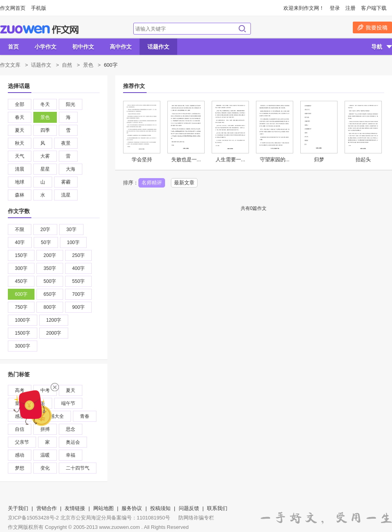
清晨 (20, 169)
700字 (78, 294)
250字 (78, 255)
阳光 (71, 104)
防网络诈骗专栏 (196, 518)
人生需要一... (230, 159)
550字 (78, 281)
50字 (46, 242)
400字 (78, 268)
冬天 (45, 104)
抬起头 (363, 159)
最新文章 (184, 183)
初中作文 (83, 47)
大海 (71, 169)
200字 (50, 255)
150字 (21, 255)
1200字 (54, 320)
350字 (50, 268)
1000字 (23, 320)
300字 (21, 268)
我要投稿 (372, 27)
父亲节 (22, 442)
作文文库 (10, 65)
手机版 (39, 8)
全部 (20, 104)
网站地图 (103, 508)
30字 (71, 230)
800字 (50, 307)
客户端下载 (374, 8)
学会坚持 (142, 159)
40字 (20, 242)
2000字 (54, 333)
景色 (88, 65)
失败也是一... (186, 159)
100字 (73, 242)
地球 (20, 182)
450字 (21, 281)
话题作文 (158, 47)
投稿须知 (160, 508)
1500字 (23, 333)
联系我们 (217, 508)
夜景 (66, 143)
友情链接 (75, 508)
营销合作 (47, 508)
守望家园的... (275, 159)
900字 (78, 307)
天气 (20, 156)
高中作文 (121, 47)
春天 (20, 117)
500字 (50, 281)
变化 (45, 468)
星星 (45, 169)
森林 (20, 195)
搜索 (242, 29)
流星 (66, 195)
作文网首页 (13, 8)
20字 (45, 230)
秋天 (20, 143)
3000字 (23, 346)
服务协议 (132, 508)
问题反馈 (189, 508)
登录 (335, 8)
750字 (21, 307)
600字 (21, 294)
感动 (20, 455)
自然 (67, 65)
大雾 (45, 156)
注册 (350, 8)
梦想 (20, 468)
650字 (50, 294)
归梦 (319, 159)
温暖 (45, 455)
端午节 (68, 403)
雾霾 (66, 182)
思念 (71, 429)
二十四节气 (78, 468)
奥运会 (73, 442)
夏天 (20, 130)
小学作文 (45, 47)
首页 (13, 47)
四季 (45, 130)
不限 (20, 230)
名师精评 (152, 183)
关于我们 (18, 508)
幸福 (71, 455)
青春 (85, 416)
